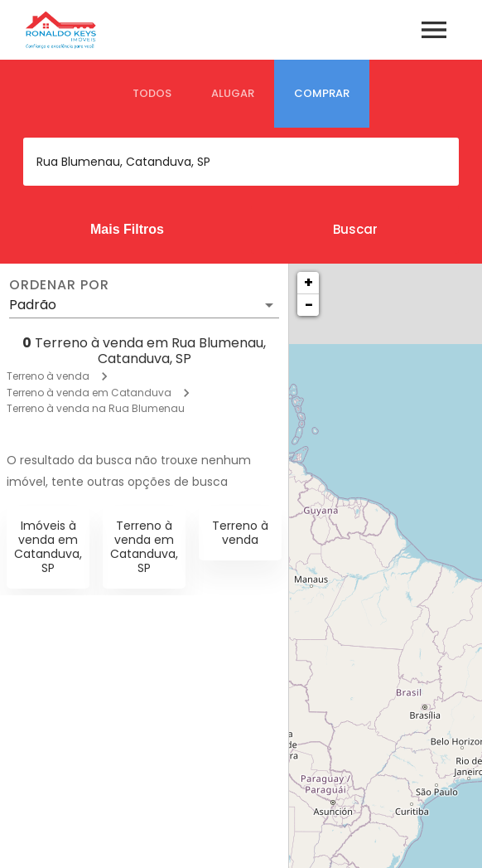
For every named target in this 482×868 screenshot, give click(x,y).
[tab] (152, 94)
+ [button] (308, 282)
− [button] (309, 305)
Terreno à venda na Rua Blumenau (96, 408)
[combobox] (241, 162)
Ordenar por (59, 285)
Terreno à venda (48, 376)
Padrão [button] (33, 305)
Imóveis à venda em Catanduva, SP (48, 546)
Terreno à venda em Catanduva (89, 393)
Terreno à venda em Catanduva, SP (144, 546)
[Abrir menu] (434, 30)
